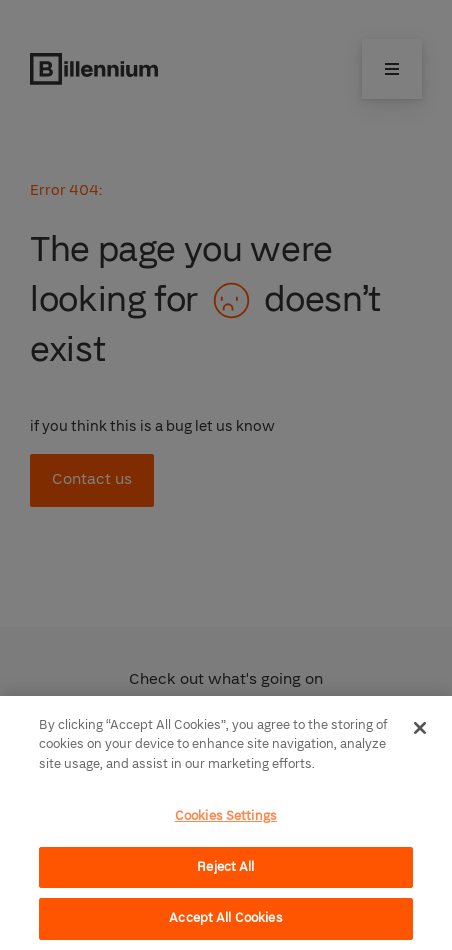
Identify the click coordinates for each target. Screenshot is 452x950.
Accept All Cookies (225, 918)
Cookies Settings (226, 816)
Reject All (225, 867)
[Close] (420, 728)
